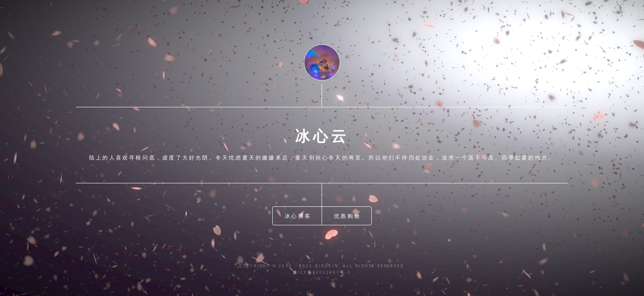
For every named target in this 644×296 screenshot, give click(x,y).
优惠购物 (347, 216)
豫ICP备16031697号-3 (322, 273)
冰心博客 (298, 216)
